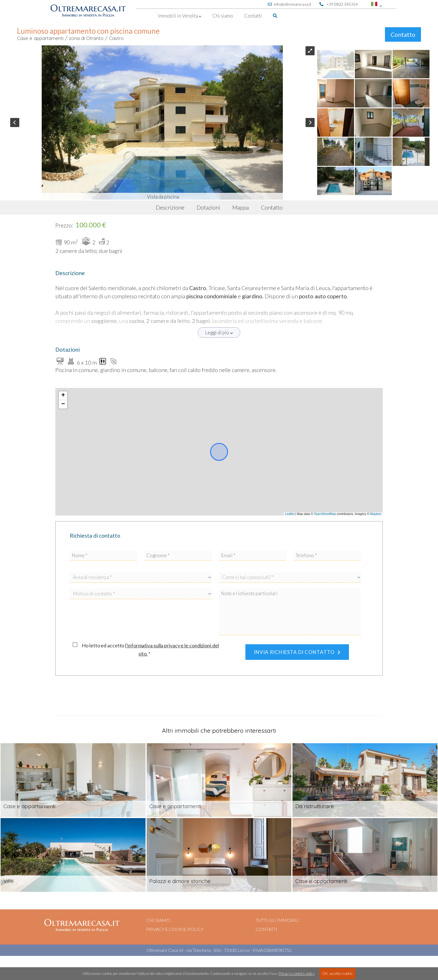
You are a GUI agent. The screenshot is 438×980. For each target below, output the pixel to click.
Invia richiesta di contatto (297, 652)
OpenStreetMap (325, 514)
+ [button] (63, 396)
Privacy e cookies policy (297, 973)
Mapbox (376, 514)
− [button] (63, 404)
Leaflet (290, 514)
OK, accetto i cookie (337, 973)
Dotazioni (208, 207)
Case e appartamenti (40, 38)
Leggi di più (219, 332)
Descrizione (170, 207)
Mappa (241, 207)
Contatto (403, 34)
